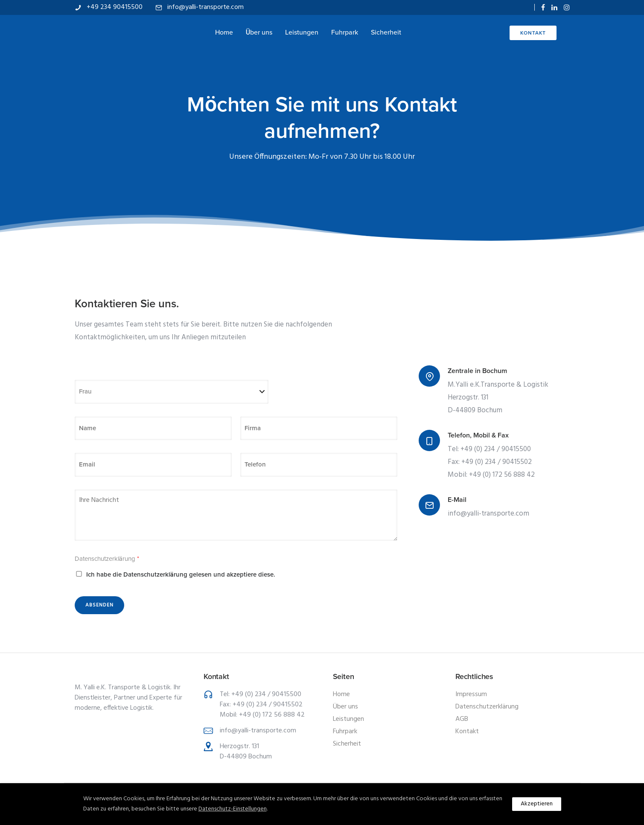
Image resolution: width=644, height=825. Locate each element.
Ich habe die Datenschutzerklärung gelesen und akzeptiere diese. (181, 574)
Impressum (471, 694)
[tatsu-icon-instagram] (567, 7)
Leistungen (302, 32)
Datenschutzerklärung (107, 559)
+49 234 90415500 (115, 7)
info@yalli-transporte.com (205, 7)
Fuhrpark (345, 32)
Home (224, 32)
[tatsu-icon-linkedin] (554, 7)
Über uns (259, 32)
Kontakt (533, 33)
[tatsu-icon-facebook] (543, 7)
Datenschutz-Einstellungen (233, 809)
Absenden (99, 605)
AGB (462, 719)
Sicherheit (386, 32)
